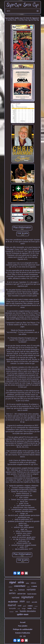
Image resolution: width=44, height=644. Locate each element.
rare (17, 611)
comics (30, 606)
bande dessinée (32, 594)
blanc (11, 590)
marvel (12, 605)
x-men (34, 586)
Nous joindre (23, 626)
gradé (24, 606)
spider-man (23, 614)
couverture (20, 586)
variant (16, 597)
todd (20, 606)
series (12, 593)
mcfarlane (13, 602)
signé (13, 582)
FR (24, 636)
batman (21, 590)
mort (28, 602)
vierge (24, 608)
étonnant (11, 612)
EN (21, 636)
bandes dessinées (28, 611)
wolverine (21, 594)
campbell (10, 587)
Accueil (23, 622)
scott (19, 609)
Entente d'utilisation (23, 633)
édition (33, 583)
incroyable (12, 608)
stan (22, 601)
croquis (36, 606)
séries (27, 583)
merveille (34, 602)
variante (31, 589)
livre (35, 608)
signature (27, 597)
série (21, 582)
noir (15, 590)
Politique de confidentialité (23, 629)
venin (29, 608)
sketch (28, 587)
